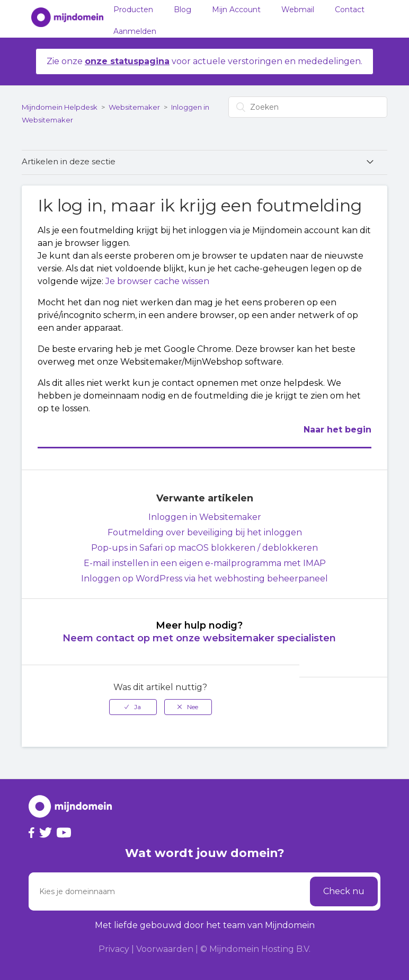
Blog (183, 10)
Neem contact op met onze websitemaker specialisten (199, 638)
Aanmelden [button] (135, 31)
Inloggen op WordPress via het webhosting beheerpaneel (204, 579)
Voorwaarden (165, 949)
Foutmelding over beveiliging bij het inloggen (205, 532)
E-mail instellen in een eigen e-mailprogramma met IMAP (205, 563)
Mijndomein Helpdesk (60, 107)
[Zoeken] (308, 107)
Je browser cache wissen (157, 281)
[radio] (133, 707)
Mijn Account (236, 10)
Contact (350, 10)
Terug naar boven (353, 700)
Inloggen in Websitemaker (205, 517)
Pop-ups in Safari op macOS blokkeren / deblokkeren (204, 548)
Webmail (298, 10)
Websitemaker (134, 107)
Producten (133, 10)
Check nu (344, 891)
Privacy (114, 949)
